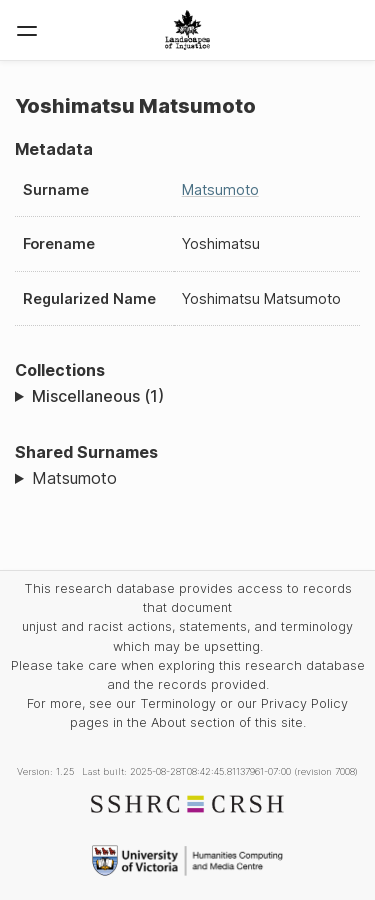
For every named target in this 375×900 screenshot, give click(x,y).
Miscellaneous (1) (98, 396)
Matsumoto (220, 189)
